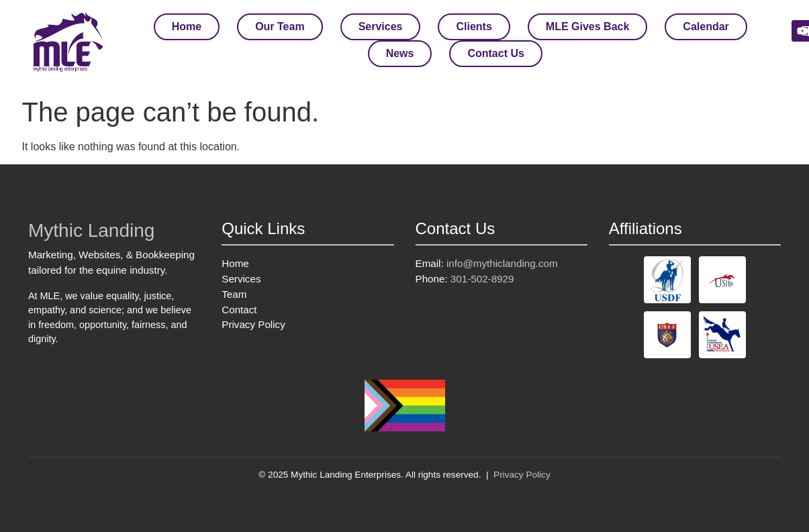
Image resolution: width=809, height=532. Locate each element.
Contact (239, 310)
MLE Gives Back (588, 26)
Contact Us (495, 53)
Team (234, 294)
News (400, 53)
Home (187, 26)
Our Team (280, 26)
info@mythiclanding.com (502, 263)
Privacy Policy (253, 324)
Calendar (706, 26)
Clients (474, 26)
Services (381, 26)
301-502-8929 (482, 279)
